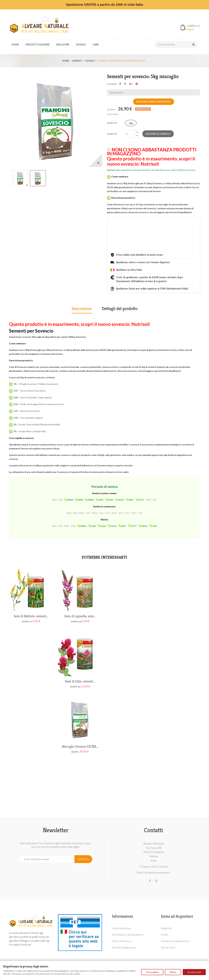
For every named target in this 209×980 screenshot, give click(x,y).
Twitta (125, 84)
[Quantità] (130, 134)
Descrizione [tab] (82, 309)
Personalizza (152, 972)
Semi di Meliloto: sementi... (31, 616)
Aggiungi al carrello (158, 134)
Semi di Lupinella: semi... (80, 616)
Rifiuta (173, 972)
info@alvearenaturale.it (157, 872)
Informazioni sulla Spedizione (128, 935)
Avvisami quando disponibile (154, 102)
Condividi (120, 84)
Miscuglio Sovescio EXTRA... (80, 747)
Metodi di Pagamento (124, 947)
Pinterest (137, 84)
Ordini (164, 935)
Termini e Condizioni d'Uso (175, 941)
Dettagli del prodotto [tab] (120, 309)
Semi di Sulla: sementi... (80, 681)
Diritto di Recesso (122, 941)
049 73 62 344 (160, 867)
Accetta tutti (194, 972)
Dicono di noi (168, 947)
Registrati (166, 928)
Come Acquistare (122, 928)
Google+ (131, 84)
